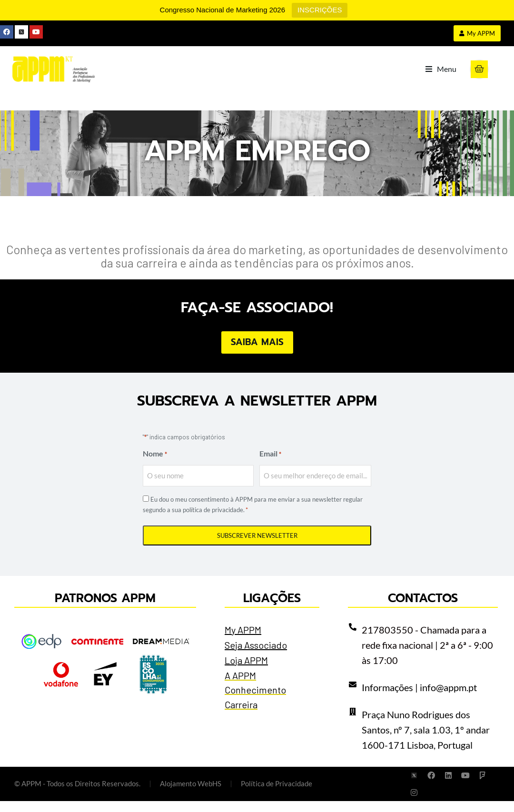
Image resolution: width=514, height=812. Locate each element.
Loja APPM (246, 671)
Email (270, 465)
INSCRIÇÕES (320, 10)
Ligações (272, 609)
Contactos (423, 609)
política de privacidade (213, 521)
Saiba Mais (257, 353)
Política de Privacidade (277, 795)
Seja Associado (256, 656)
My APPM (243, 641)
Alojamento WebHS (191, 795)
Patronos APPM (105, 609)
